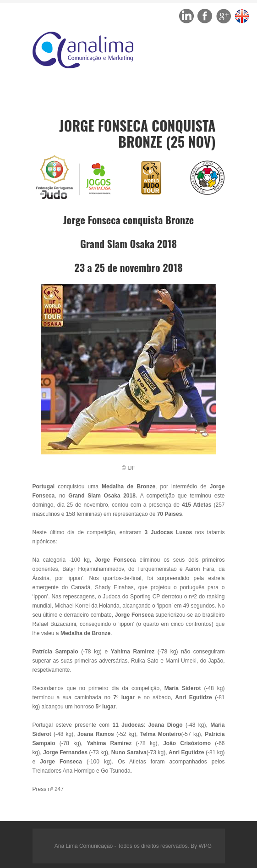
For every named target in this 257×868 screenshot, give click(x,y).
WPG (205, 846)
